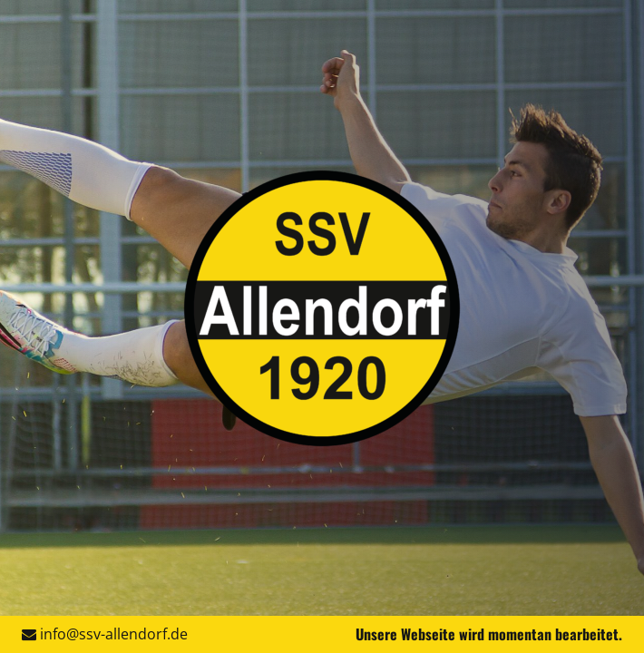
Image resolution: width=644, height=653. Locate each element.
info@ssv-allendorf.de (114, 634)
